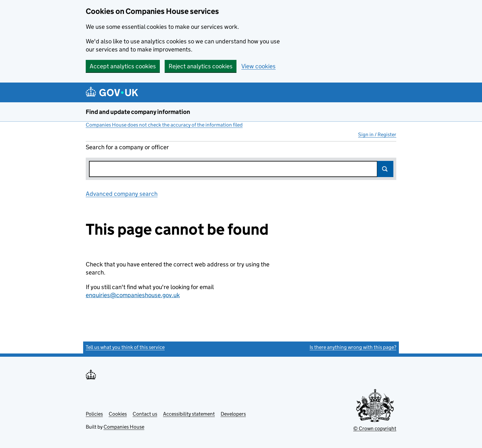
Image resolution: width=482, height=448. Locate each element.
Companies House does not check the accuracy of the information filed (164, 125)
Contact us (145, 414)
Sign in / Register (377, 134)
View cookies (258, 66)
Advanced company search (122, 194)
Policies (94, 414)
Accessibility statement (189, 414)
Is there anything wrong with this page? (353, 347)
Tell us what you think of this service (125, 347)
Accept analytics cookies (123, 66)
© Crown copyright (375, 428)
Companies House (124, 427)
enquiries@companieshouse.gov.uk (133, 295)
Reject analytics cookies (201, 66)
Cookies (118, 414)
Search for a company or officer (127, 147)
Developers (233, 414)
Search (385, 169)
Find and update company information (138, 112)
